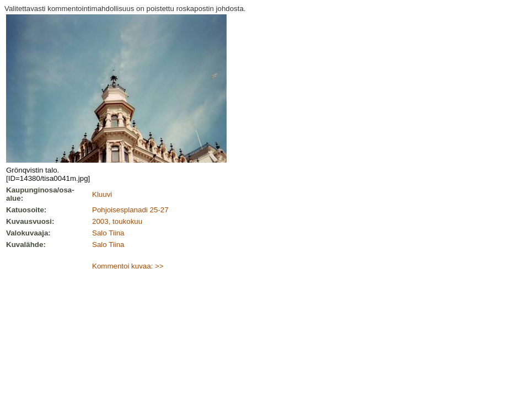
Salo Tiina (108, 233)
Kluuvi (102, 194)
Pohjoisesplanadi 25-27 (130, 210)
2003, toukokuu (117, 221)
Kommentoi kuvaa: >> (128, 266)
